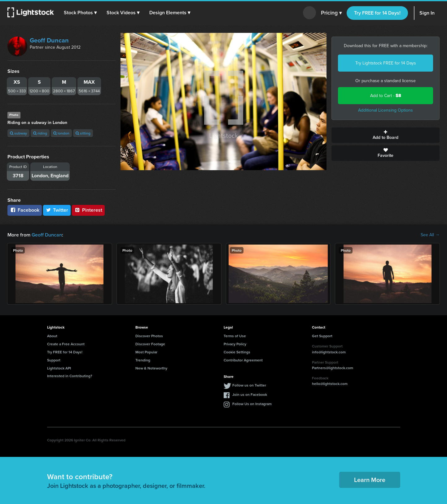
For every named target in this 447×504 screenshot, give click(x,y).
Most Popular (146, 352)
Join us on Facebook (250, 394)
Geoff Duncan (49, 40)
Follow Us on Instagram (252, 404)
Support (54, 360)
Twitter (57, 210)
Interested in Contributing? (70, 376)
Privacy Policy (235, 344)
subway (18, 133)
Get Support (322, 336)
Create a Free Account (66, 344)
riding (40, 133)
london (61, 133)
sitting (83, 133)
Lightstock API (59, 368)
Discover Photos (149, 336)
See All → (430, 235)
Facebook (25, 210)
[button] (80, 13)
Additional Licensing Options (386, 110)
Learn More (370, 480)
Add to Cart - (386, 96)
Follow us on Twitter (249, 385)
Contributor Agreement (243, 360)
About (52, 336)
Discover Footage (150, 344)
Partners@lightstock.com (333, 368)
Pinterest (88, 210)
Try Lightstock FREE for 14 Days (386, 63)
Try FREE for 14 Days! (377, 13)
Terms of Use (235, 336)
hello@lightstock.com (330, 384)
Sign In (427, 13)
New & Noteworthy (151, 368)
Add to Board (386, 135)
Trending (143, 360)
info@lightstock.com (329, 352)
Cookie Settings (237, 352)
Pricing (331, 13)
